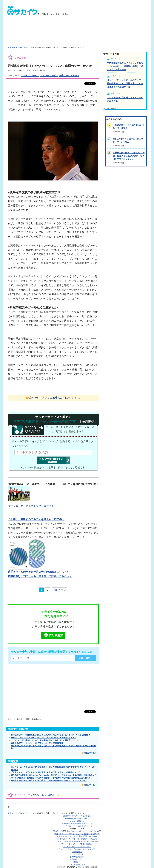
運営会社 (77, 862)
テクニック (30, 47)
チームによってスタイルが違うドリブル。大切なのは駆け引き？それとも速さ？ (43, 738)
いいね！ (77, 821)
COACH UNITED (77, 831)
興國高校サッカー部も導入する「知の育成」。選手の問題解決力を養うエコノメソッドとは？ (49, 781)
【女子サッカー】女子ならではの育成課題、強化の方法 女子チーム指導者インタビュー (47, 772)
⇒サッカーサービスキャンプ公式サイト (31, 506)
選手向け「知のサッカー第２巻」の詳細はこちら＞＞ (38, 572)
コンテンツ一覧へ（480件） (42, 795)
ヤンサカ (77, 849)
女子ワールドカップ (69, 75)
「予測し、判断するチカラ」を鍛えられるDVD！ (36, 519)
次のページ (60, 590)
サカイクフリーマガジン (77, 836)
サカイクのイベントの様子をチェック (77, 826)
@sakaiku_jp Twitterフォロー (77, 818)
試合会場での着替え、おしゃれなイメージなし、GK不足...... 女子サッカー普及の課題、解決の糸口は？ (54, 775)
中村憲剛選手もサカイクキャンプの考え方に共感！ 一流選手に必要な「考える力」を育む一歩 (125, 66)
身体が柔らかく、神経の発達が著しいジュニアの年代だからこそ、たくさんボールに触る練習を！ (51, 735)
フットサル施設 (77, 847)
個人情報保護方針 (77, 857)
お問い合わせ (77, 852)
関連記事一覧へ (90, 753)
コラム (20, 47)
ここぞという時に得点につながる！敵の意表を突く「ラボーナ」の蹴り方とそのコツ (45, 740)
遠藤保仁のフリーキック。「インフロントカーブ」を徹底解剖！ (37, 743)
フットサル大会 (77, 844)
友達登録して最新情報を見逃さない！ (77, 824)
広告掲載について (77, 859)
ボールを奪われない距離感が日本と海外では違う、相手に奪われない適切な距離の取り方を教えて (51, 778)
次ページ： (55, 398)
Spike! (77, 839)
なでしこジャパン (30, 75)
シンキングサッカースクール (77, 841)
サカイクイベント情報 (77, 834)
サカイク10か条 (77, 854)
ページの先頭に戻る (77, 865)
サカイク (11, 47)
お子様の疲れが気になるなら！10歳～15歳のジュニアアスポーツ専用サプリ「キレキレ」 (129, 156)
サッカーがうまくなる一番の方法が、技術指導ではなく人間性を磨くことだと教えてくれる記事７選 (125, 83)
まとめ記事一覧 (110, 109)
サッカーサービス (49, 75)
